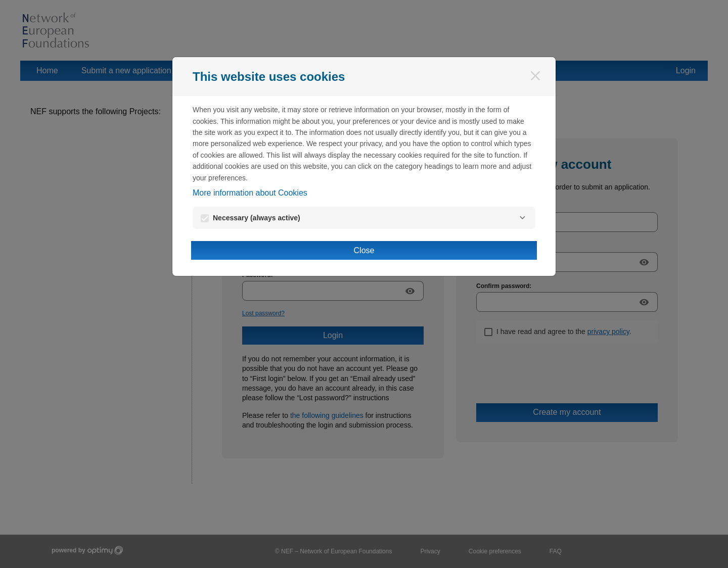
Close (364, 250)
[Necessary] (522, 218)
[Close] (535, 76)
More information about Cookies (250, 193)
